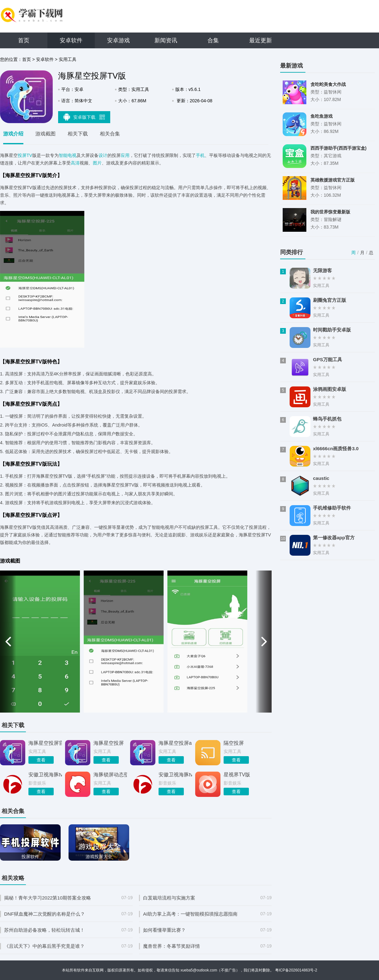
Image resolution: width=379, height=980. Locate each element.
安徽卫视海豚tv (45, 775)
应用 (125, 155)
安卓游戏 (118, 40)
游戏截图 (45, 134)
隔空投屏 (234, 743)
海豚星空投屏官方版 (45, 743)
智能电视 (68, 155)
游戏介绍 (13, 134)
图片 (97, 163)
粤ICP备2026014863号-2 (296, 970)
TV (29, 155)
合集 (213, 40)
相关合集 (110, 134)
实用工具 (68, 59)
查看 (41, 760)
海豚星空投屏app (175, 743)
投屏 (22, 155)
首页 (24, 40)
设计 (103, 155)
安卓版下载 (84, 117)
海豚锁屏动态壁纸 (110, 775)
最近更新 (261, 40)
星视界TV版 (237, 775)
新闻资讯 (166, 40)
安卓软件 (71, 40)
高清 (75, 163)
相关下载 (78, 134)
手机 (200, 155)
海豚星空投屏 (109, 743)
